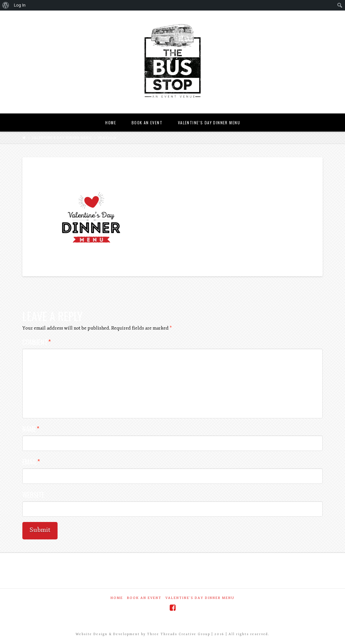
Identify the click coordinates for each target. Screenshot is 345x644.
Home (117, 598)
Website (33, 495)
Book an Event (144, 598)
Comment (37, 342)
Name (31, 429)
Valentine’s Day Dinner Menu (62, 138)
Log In (20, 5)
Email (31, 462)
